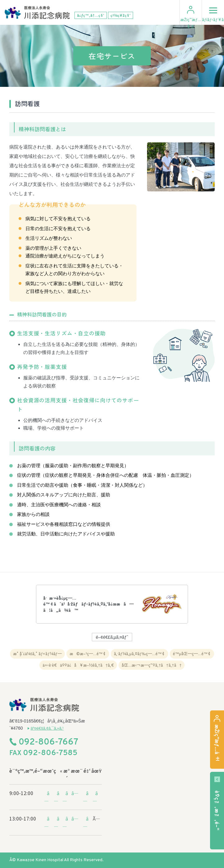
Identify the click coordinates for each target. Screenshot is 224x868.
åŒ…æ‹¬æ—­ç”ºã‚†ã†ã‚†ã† (152, 665)
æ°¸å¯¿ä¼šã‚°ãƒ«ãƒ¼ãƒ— (37, 653)
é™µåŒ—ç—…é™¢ (192, 653)
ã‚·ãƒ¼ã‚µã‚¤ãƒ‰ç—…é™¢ (139, 653)
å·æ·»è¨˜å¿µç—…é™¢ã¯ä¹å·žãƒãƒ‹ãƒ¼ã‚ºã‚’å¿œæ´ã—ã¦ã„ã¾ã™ (88, 604)
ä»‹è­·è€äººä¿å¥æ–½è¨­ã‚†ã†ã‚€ (78, 665)
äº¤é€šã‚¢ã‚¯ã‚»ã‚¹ (47, 728)
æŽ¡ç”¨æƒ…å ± (191, 23)
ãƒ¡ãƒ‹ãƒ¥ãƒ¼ (213, 11)
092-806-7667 (48, 743)
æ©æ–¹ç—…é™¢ (88, 653)
